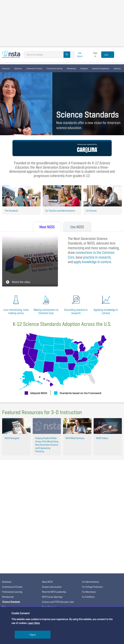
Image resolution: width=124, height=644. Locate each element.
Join (106, 55)
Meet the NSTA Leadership (54, 592)
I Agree (33, 635)
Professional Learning (55, 68)
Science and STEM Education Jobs (58, 602)
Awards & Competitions (101, 68)
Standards (84, 68)
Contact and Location (52, 587)
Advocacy (117, 68)
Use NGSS (77, 227)
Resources (6, 68)
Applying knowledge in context (106, 311)
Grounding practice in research (76, 311)
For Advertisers (89, 592)
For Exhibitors (88, 597)
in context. (93, 262)
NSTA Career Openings (52, 597)
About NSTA (47, 582)
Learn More (34, 623)
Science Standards (11, 602)
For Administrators (91, 582)
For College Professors (92, 587)
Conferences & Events (34, 68)
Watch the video (18, 282)
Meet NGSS (47, 227)
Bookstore (18, 68)
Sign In (95, 55)
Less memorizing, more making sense (16, 311)
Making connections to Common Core (46, 311)
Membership (71, 68)
